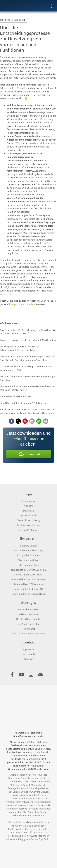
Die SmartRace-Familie (28, 619)
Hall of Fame (28, 629)
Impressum (28, 649)
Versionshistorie (28, 515)
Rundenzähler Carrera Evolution (28, 570)
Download (28, 510)
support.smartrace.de (22, 304)
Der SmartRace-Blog (29, 624)
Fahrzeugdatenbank (28, 565)
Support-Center (29, 545)
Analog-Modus (15, 788)
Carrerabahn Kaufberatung (29, 550)
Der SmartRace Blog (12, 20)
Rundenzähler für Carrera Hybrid (29, 594)
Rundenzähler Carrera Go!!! (29, 574)
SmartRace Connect (38, 812)
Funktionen (28, 501)
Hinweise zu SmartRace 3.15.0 (15, 396)
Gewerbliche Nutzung (28, 520)
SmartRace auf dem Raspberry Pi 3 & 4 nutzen (23, 403)
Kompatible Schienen (28, 555)
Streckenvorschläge (28, 560)
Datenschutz (28, 654)
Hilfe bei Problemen (28, 530)
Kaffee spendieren (29, 614)
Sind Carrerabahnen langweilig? (28, 633)
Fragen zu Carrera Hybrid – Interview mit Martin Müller (28, 340)
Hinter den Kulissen (28, 609)
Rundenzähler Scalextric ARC (29, 589)
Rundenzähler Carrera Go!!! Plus (29, 579)
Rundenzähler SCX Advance (28, 584)
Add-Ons (29, 506)
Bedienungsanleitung (28, 525)
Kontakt (29, 659)
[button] (11, 421)
